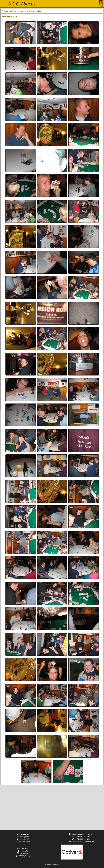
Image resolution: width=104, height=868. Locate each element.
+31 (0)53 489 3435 (83, 839)
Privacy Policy (23, 856)
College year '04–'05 (18, 11)
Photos (5, 11)
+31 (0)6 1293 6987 (83, 837)
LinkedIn (23, 851)
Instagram (23, 853)
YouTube (23, 848)
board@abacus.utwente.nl (83, 841)
